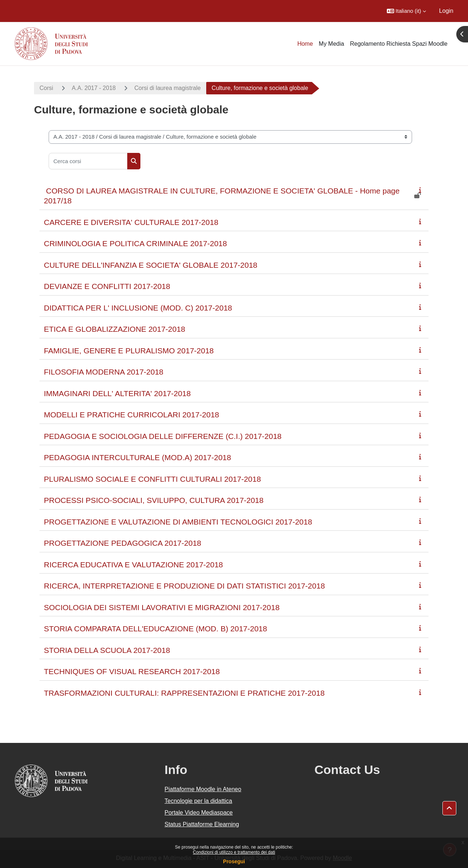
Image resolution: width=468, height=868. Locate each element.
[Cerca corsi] (88, 161)
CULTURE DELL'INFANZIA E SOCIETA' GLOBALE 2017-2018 (151, 265)
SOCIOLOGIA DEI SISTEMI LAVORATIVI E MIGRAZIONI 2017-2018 (162, 607)
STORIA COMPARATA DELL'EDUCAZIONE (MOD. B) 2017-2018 (155, 629)
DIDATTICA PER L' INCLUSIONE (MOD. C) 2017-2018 (138, 308)
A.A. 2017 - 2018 (94, 88)
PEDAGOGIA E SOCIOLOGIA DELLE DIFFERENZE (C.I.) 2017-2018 (163, 436)
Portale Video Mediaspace (199, 813)
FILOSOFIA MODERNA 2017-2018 (104, 372)
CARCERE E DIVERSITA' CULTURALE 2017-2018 (131, 222)
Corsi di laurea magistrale (167, 88)
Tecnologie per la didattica (198, 801)
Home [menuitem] (305, 44)
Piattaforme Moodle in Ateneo (203, 789)
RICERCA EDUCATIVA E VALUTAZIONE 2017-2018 (133, 565)
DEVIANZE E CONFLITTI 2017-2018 (107, 286)
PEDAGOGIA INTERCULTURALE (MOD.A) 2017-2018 (137, 457)
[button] (406, 11)
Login (446, 11)
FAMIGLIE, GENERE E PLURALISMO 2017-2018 (129, 351)
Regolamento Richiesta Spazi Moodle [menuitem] (399, 44)
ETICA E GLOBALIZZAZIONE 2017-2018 (114, 329)
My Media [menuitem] (331, 44)
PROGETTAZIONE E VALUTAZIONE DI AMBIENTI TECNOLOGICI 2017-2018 (178, 522)
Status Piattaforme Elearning (202, 824)
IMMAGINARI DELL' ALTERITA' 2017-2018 (117, 393)
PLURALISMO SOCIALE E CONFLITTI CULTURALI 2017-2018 (152, 479)
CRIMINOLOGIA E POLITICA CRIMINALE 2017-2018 (135, 243)
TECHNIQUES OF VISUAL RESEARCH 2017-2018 (132, 671)
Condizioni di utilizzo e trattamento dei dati (234, 852)
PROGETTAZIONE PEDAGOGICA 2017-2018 (122, 543)
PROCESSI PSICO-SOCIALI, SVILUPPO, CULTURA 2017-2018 (154, 500)
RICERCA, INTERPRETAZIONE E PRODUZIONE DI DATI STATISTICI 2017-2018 (184, 586)
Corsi (46, 88)
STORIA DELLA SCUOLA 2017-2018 (107, 650)
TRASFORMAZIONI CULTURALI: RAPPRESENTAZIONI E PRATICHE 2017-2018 (184, 693)
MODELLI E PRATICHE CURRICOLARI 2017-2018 (131, 415)
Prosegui (234, 861)
